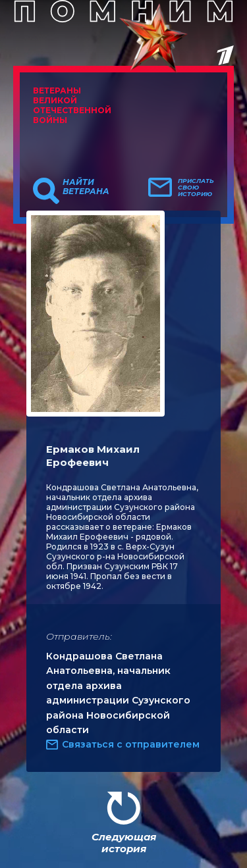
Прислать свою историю (196, 188)
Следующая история (124, 843)
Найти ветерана (86, 187)
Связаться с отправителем (131, 744)
